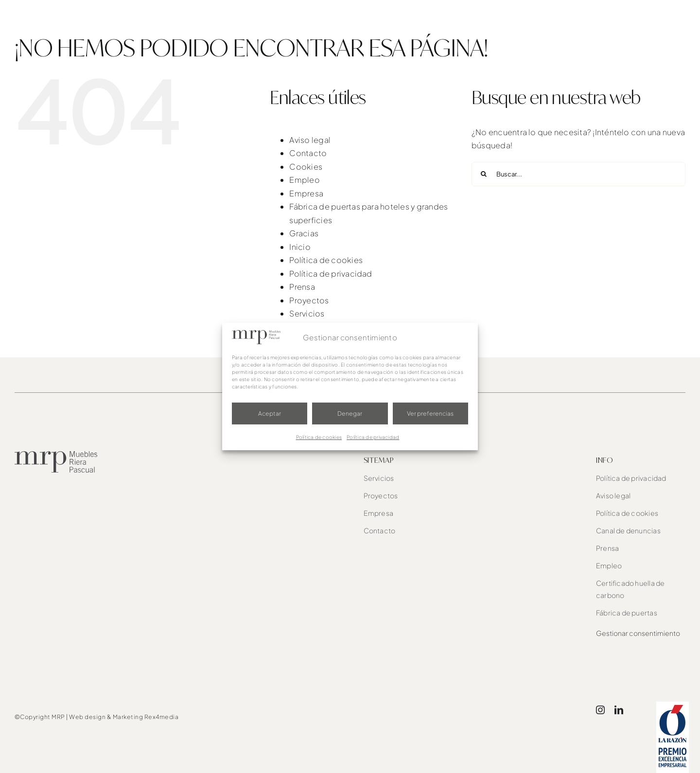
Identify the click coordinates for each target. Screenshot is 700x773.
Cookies (306, 167)
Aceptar (270, 413)
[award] (673, 705)
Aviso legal (310, 140)
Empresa (306, 193)
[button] (667, 20)
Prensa (302, 287)
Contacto (308, 153)
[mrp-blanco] (65, 10)
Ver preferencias (430, 413)
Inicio (300, 247)
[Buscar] (484, 174)
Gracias (304, 233)
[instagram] (600, 710)
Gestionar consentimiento (638, 633)
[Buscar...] (578, 174)
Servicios (307, 313)
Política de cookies (319, 437)
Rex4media (162, 717)
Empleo (304, 180)
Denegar (350, 413)
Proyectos (309, 300)
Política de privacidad (373, 437)
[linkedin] (619, 710)
